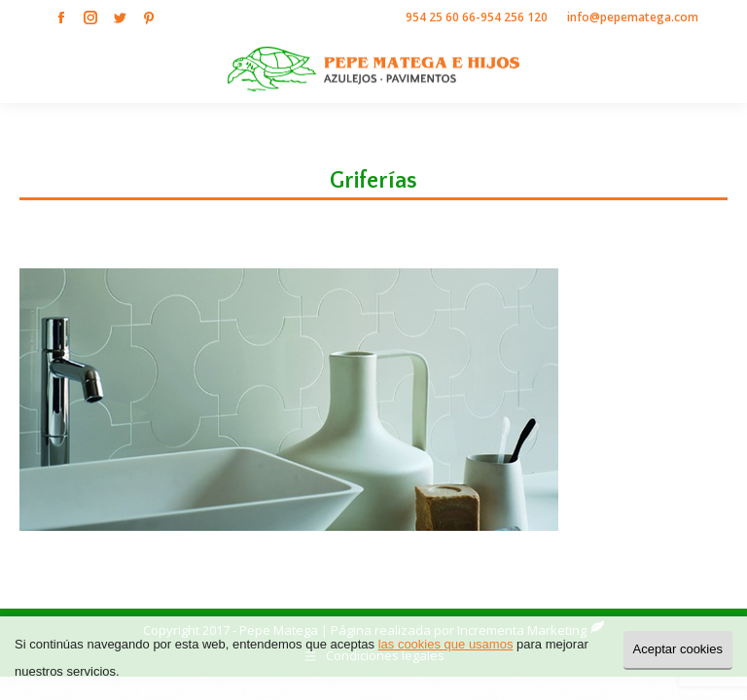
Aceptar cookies (678, 649)
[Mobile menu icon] (716, 69)
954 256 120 (514, 17)
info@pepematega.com (633, 17)
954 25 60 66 (441, 17)
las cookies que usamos (446, 644)
